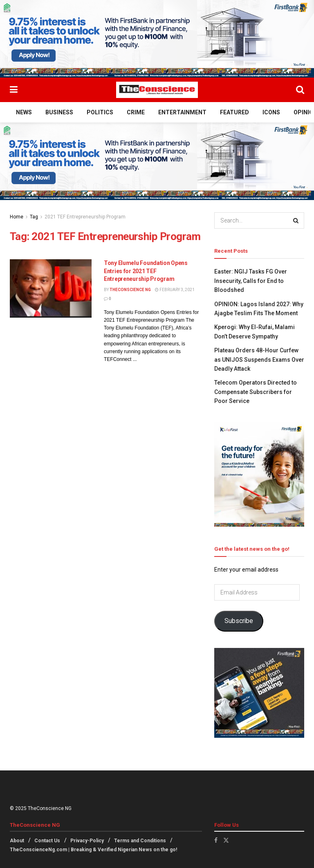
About (17, 841)
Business (59, 112)
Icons (271, 112)
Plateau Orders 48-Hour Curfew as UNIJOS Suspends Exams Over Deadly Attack (259, 359)
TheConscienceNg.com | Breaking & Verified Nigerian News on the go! (93, 850)
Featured (234, 112)
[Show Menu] (14, 90)
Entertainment (182, 112)
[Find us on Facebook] (216, 840)
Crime (136, 112)
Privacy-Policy (87, 841)
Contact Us (47, 841)
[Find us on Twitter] (226, 840)
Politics (100, 112)
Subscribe (239, 621)
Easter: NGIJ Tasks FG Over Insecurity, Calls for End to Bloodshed (251, 281)
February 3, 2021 (175, 290)
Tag (34, 217)
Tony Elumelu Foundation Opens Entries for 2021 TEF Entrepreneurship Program (146, 271)
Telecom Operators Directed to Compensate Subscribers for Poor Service (256, 392)
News (24, 112)
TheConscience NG (130, 290)
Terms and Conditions (140, 841)
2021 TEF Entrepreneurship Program (85, 217)
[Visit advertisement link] (157, 39)
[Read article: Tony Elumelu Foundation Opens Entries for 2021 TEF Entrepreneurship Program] (51, 288)
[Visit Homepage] (157, 90)
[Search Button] (300, 90)
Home (17, 217)
